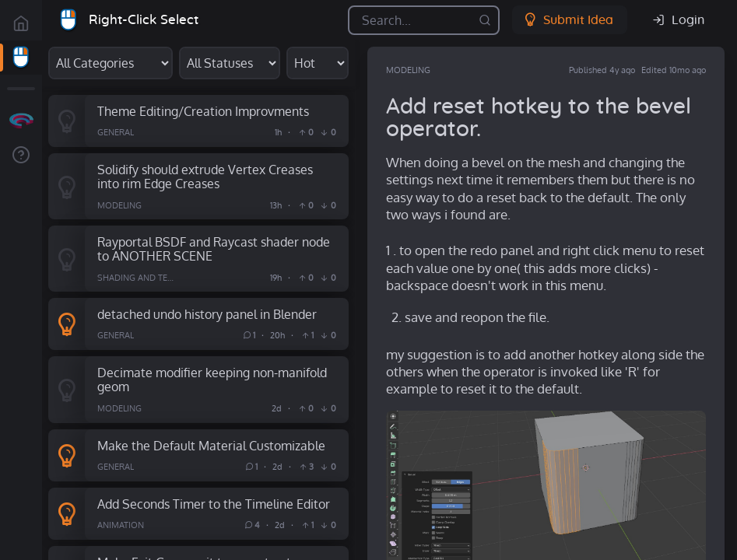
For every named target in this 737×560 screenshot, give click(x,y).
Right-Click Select (144, 20)
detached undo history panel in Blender (207, 314)
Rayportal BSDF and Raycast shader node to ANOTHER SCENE (214, 249)
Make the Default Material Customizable (211, 445)
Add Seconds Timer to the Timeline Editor (214, 504)
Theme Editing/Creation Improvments (203, 111)
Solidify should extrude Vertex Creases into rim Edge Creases (205, 177)
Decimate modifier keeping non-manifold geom (212, 380)
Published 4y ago (602, 70)
